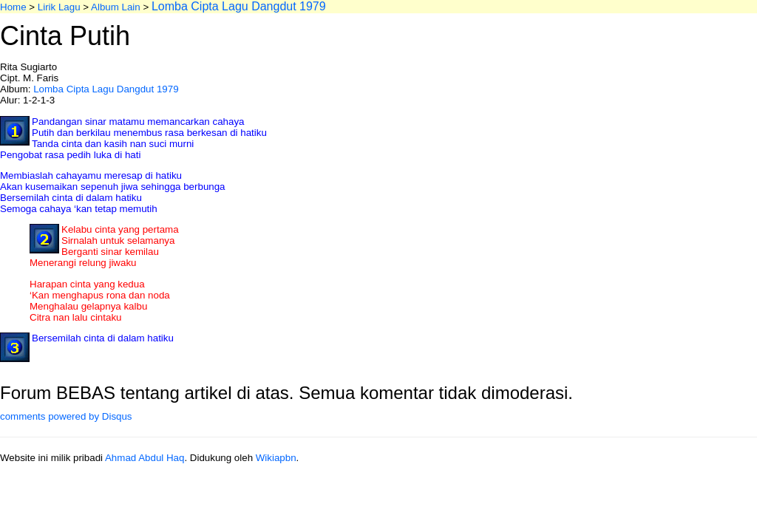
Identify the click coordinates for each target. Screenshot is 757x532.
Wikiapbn (276, 458)
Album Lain (116, 7)
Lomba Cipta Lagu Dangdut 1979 (106, 89)
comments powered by (66, 416)
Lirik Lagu (59, 7)
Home (13, 7)
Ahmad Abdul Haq (145, 458)
